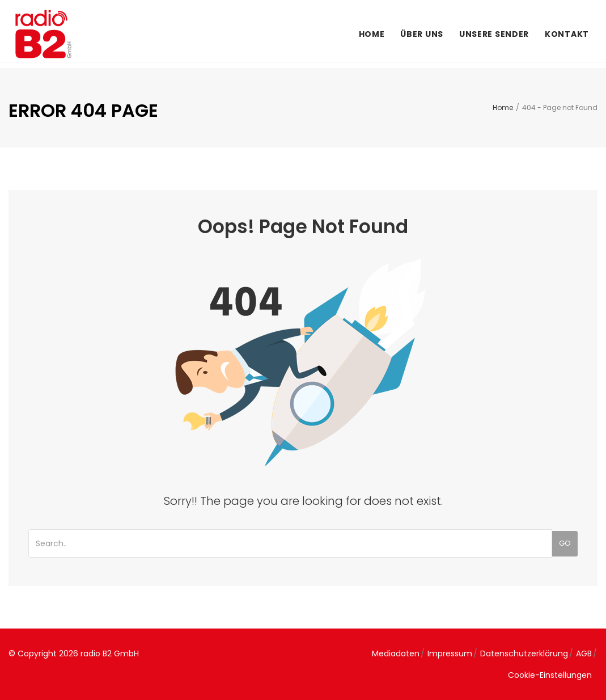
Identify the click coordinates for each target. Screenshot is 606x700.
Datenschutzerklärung (524, 653)
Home (372, 34)
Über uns (422, 34)
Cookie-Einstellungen (550, 675)
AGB (584, 653)
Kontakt (567, 34)
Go (565, 543)
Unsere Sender (494, 34)
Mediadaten (396, 653)
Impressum (450, 653)
